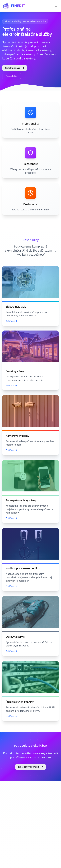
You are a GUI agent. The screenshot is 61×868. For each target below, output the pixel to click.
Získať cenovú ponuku (30, 767)
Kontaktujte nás (15, 68)
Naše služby (12, 76)
